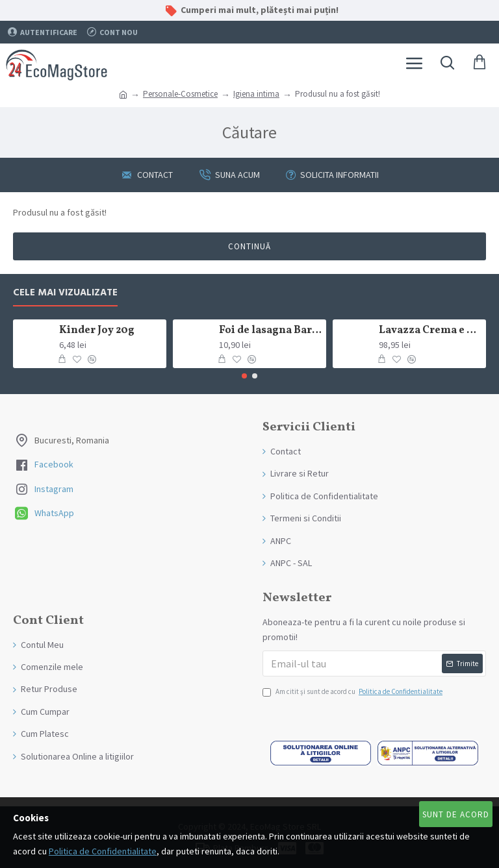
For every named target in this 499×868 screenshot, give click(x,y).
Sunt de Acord (456, 814)
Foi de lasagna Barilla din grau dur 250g (271, 331)
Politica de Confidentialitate (103, 851)
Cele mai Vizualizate (65, 293)
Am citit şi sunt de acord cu (353, 692)
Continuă (249, 246)
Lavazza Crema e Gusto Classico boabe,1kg (430, 331)
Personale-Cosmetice (180, 94)
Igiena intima (256, 94)
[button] (244, 376)
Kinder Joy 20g (97, 331)
